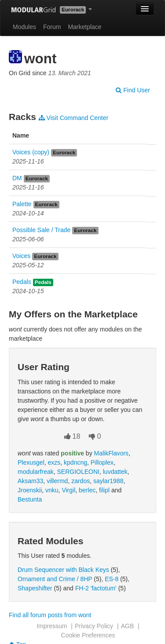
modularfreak (36, 472)
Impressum (52, 626)
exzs (54, 462)
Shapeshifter (35, 588)
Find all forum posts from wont (50, 615)
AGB (128, 626)
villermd (57, 481)
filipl (104, 490)
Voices (21, 256)
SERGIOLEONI (78, 472)
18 (72, 436)
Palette (22, 204)
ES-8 (112, 579)
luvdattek (115, 472)
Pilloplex (102, 462)
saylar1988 (108, 481)
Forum (52, 27)
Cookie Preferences (88, 635)
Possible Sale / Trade (41, 230)
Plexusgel (31, 462)
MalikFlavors (112, 453)
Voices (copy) (31, 152)
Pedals (22, 282)
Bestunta (30, 499)
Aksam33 (30, 481)
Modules (24, 27)
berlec (87, 490)
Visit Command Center (73, 118)
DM (17, 178)
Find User (133, 90)
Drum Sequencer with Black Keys (63, 570)
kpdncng (75, 462)
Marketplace (84, 27)
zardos (81, 481)
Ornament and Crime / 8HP (55, 579)
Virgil (68, 490)
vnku (52, 490)
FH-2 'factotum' (96, 588)
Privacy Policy (94, 626)
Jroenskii (30, 490)
